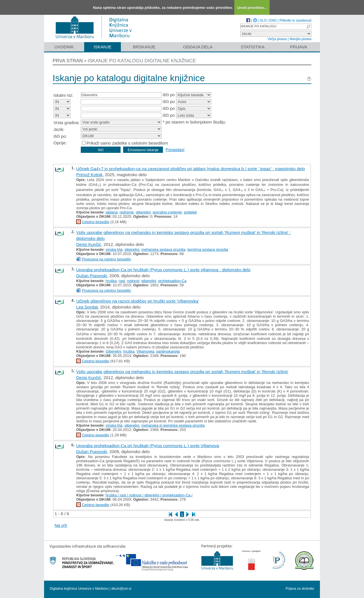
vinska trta (114, 249)
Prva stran (68, 61)
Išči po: (60, 136)
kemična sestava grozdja (208, 249)
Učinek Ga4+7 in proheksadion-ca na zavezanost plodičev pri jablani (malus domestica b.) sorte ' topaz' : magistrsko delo (191, 169)
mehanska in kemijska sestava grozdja (173, 425)
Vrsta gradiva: (67, 123)
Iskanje (103, 47)
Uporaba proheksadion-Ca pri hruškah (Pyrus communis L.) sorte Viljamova (148, 446)
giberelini (143, 212)
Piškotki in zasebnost (295, 20)
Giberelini (113, 351)
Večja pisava (277, 39)
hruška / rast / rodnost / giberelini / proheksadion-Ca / (149, 495)
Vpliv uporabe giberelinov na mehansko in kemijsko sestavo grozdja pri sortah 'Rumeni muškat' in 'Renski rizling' (182, 372)
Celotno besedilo (96, 222)
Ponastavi (175, 150)
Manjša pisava (300, 39)
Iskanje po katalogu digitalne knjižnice (142, 61)
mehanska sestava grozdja (163, 249)
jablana (111, 212)
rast (122, 281)
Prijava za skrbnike (300, 589)
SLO (263, 20)
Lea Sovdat (87, 307)
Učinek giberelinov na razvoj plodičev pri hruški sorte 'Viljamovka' (137, 301)
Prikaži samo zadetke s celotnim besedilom (127, 143)
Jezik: (59, 129)
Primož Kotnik (89, 175)
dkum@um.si (121, 589)
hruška (111, 281)
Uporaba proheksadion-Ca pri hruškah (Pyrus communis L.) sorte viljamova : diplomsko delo (163, 270)
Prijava (299, 47)
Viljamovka (145, 351)
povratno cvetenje (167, 212)
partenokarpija (168, 351)
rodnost (133, 281)
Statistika (253, 47)
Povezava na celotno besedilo (106, 259)
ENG (273, 20)
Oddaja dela (198, 47)
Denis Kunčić (89, 244)
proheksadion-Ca (172, 281)
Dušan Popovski (92, 276)
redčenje (127, 212)
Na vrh (61, 525)
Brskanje (144, 47)
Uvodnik (64, 47)
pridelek (191, 212)
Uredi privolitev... (252, 8)
